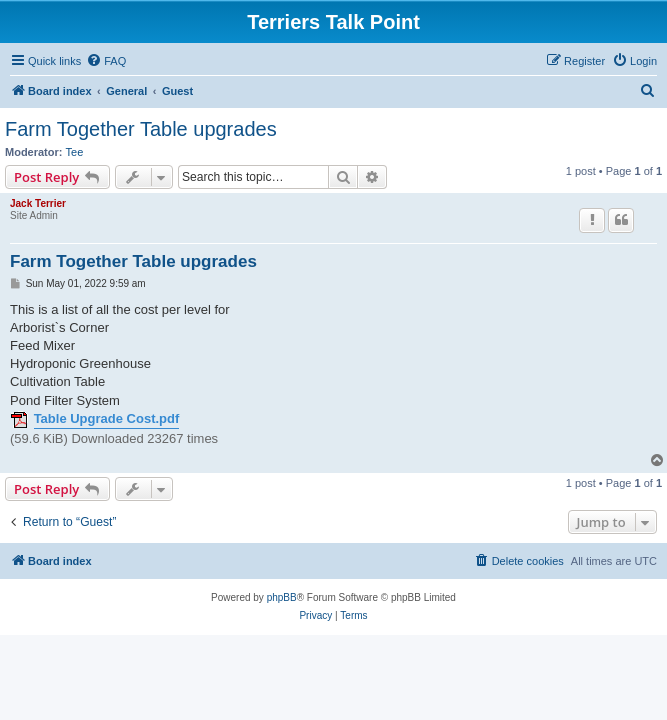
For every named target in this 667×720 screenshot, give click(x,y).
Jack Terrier (38, 203)
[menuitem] (106, 61)
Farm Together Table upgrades (141, 129)
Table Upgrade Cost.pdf (107, 418)
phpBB (282, 597)
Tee (75, 152)
